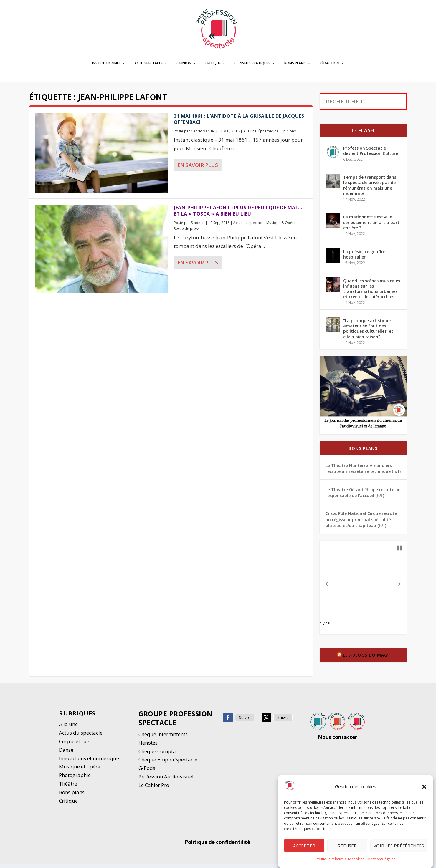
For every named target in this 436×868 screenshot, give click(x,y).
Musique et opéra (80, 770)
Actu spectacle (148, 67)
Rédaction (330, 67)
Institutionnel (106, 67)
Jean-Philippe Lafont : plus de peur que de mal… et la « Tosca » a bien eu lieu (238, 214)
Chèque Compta (157, 754)
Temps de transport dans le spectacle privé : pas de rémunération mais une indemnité (370, 189)
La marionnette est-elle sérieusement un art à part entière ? (371, 226)
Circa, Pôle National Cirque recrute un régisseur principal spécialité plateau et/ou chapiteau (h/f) (361, 523)
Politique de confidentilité (218, 845)
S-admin (198, 226)
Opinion (184, 67)
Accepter (304, 846)
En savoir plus (198, 169)
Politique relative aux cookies (340, 859)
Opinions (288, 135)
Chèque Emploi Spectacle (168, 763)
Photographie (75, 779)
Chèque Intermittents (163, 738)
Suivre (245, 721)
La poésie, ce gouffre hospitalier (364, 257)
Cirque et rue (74, 745)
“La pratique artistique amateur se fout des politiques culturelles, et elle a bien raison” (368, 332)
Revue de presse (188, 232)
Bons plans (295, 67)
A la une (250, 135)
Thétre (69, 787)
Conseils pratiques (252, 67)
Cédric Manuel (203, 135)
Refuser (347, 846)
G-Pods (147, 772)
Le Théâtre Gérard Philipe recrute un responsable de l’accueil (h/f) (363, 496)
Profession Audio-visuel (166, 780)
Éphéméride (269, 135)
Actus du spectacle (249, 226)
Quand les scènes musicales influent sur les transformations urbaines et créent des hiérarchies (372, 292)
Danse (67, 753)
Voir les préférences (399, 846)
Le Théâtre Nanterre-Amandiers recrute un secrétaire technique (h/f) (363, 472)
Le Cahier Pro (154, 789)
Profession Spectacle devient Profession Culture (371, 154)
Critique (213, 67)
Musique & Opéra (281, 226)
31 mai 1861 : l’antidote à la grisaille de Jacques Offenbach (239, 123)
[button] (424, 787)
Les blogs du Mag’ (366, 659)
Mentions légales (381, 859)
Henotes (148, 746)
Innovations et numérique (89, 762)
